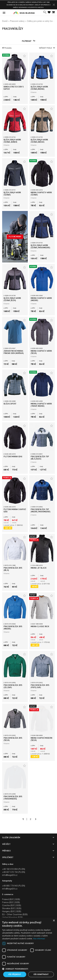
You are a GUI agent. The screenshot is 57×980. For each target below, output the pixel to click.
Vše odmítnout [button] (41, 974)
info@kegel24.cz (10, 875)
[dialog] (29, 949)
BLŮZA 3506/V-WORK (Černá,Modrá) (39, 88)
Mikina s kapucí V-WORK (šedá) (41, 352)
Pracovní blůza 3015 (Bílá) (13, 569)
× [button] (54, 921)
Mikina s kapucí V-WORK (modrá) (41, 299)
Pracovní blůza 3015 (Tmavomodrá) (13, 798)
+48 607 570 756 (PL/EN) (14, 872)
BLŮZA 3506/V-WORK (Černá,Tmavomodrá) (40, 246)
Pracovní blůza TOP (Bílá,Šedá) (40, 458)
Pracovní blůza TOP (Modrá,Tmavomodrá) (41, 510)
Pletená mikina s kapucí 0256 (15, 510)
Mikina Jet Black (38, 568)
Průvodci (6, 851)
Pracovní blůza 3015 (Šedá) (13, 739)
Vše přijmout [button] (15, 974)
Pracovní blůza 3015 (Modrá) (13, 628)
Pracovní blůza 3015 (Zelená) (13, 686)
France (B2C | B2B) (11, 902)
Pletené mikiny (15, 237)
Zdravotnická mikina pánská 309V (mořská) (14, 352)
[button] (54, 5)
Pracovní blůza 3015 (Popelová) (40, 686)
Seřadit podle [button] (47, 48)
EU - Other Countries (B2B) (15, 914)
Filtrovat (29, 41)
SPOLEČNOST (8, 857)
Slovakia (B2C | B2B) (12, 908)
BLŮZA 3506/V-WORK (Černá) (12, 194)
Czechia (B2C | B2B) (12, 905)
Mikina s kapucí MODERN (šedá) (41, 739)
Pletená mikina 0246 (13, 456)
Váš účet (6, 844)
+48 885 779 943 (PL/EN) (14, 886)
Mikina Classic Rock (40, 626)
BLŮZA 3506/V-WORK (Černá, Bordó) (12, 141)
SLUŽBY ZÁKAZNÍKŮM (11, 837)
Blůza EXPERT (10, 404)
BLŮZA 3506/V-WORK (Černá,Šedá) (12, 299)
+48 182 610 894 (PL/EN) (14, 869)
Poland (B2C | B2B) (11, 899)
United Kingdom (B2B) (13, 917)
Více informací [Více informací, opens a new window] (39, 939)
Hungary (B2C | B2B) (12, 911)
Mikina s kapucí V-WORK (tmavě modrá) (41, 405)
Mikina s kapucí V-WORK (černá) (41, 194)
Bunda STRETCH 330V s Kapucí (14, 88)
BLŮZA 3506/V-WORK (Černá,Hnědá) (39, 141)
